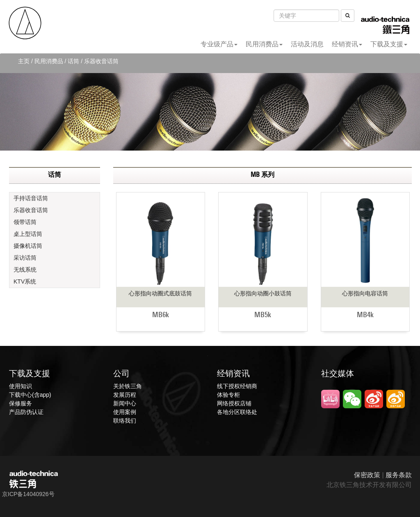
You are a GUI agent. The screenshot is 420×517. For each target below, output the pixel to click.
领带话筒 (25, 222)
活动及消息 (307, 44)
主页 (24, 61)
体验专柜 (228, 395)
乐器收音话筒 (31, 210)
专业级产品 (219, 44)
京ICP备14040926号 (28, 494)
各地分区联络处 (237, 412)
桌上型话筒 (28, 234)
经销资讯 (347, 44)
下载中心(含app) (30, 395)
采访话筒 (25, 258)
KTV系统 (25, 281)
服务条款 (399, 475)
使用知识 (21, 386)
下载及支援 (389, 44)
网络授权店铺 (234, 403)
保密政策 (367, 475)
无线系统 (25, 270)
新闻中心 (125, 403)
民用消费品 (264, 44)
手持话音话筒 (31, 198)
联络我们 (125, 421)
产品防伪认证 (26, 412)
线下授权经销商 (237, 386)
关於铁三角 (128, 386)
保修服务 (21, 403)
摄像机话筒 (28, 246)
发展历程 (125, 395)
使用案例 (125, 412)
